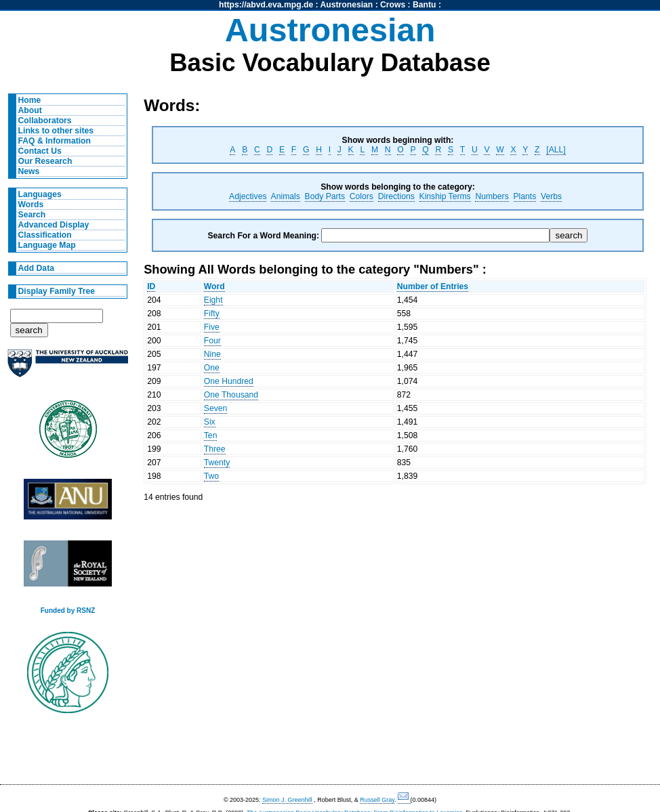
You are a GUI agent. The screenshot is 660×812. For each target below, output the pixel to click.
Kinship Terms (445, 196)
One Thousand (231, 395)
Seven (215, 408)
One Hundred (229, 381)
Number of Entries (433, 286)
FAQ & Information (55, 141)
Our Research (45, 161)
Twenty (217, 463)
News (29, 171)
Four (212, 341)
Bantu (424, 5)
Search (32, 215)
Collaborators (45, 121)
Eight (213, 300)
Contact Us (40, 151)
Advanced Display (54, 225)
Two (211, 476)
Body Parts (325, 196)
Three (215, 449)
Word (214, 286)
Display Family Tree (57, 291)
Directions (396, 196)
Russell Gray (377, 800)
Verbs (551, 196)
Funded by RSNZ (68, 611)
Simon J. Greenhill (287, 800)
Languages (40, 194)
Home (30, 100)
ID (151, 286)
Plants (525, 196)
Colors (362, 196)
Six (210, 422)
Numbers (492, 196)
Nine (212, 354)
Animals (286, 196)
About (30, 110)
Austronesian (347, 5)
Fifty (212, 314)
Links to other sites (56, 131)
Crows (393, 5)
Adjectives (248, 196)
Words (31, 205)
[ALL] (556, 150)
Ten (211, 435)
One (212, 368)
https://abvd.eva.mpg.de (266, 5)
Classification (45, 235)
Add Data (36, 268)
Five (212, 327)
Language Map (47, 245)
